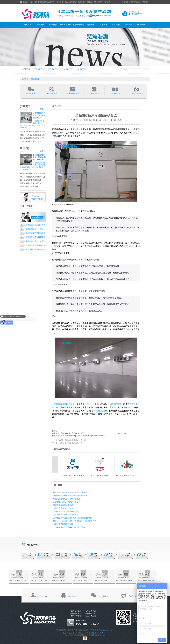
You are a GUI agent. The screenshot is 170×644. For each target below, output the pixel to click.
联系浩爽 (145, 2)
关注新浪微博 (102, 596)
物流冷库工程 (81, 69)
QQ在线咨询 (72, 596)
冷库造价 (116, 25)
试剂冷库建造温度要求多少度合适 (73, 440)
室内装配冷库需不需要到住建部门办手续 (69, 527)
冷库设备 (103, 25)
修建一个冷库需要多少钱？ (64, 524)
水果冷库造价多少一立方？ (31, 141)
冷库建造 (131, 404)
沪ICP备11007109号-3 (97, 633)
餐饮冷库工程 (76, 616)
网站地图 (125, 2)
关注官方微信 (134, 596)
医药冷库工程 (39, 69)
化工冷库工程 (91, 616)
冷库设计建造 (78, 25)
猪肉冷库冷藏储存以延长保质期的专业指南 (33, 174)
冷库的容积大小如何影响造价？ (33, 250)
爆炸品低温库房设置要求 (30, 187)
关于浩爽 (40, 25)
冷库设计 (89, 404)
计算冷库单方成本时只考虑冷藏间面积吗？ (39, 115)
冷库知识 (129, 25)
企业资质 (53, 25)
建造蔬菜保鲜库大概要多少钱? (32, 138)
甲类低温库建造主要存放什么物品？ (33, 132)
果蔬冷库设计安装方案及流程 (32, 183)
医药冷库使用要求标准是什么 (71, 443)
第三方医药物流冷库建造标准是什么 (33, 177)
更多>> (43, 109)
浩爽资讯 (91, 25)
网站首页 (28, 25)
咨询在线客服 (43, 596)
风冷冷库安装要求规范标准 (31, 180)
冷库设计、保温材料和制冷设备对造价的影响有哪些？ (75, 521)
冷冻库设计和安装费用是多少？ (33, 246)
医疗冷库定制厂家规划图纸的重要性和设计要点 (39, 157)
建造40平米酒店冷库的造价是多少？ (33, 135)
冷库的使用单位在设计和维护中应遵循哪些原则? (72, 518)
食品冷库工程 (53, 69)
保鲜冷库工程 (67, 69)
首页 (26, 79)
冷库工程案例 (135, 2)
